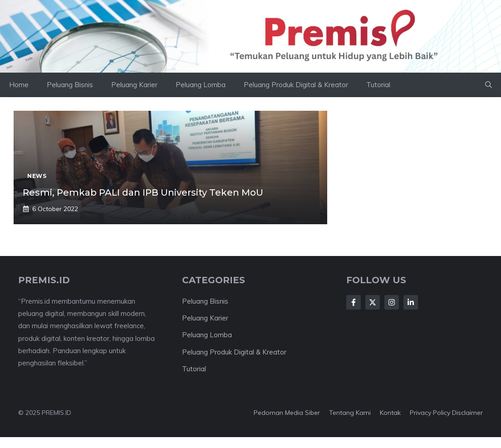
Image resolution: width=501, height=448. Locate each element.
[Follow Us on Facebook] (354, 302)
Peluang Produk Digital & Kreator (296, 85)
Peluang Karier (134, 85)
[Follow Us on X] (373, 302)
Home (19, 85)
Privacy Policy (430, 413)
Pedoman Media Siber (287, 413)
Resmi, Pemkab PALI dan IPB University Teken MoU (143, 192)
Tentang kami (350, 413)
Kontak (390, 413)
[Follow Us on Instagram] (392, 302)
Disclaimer (467, 413)
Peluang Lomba (201, 85)
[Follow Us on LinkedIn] (411, 302)
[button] (489, 85)
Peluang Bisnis (70, 85)
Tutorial (378, 85)
